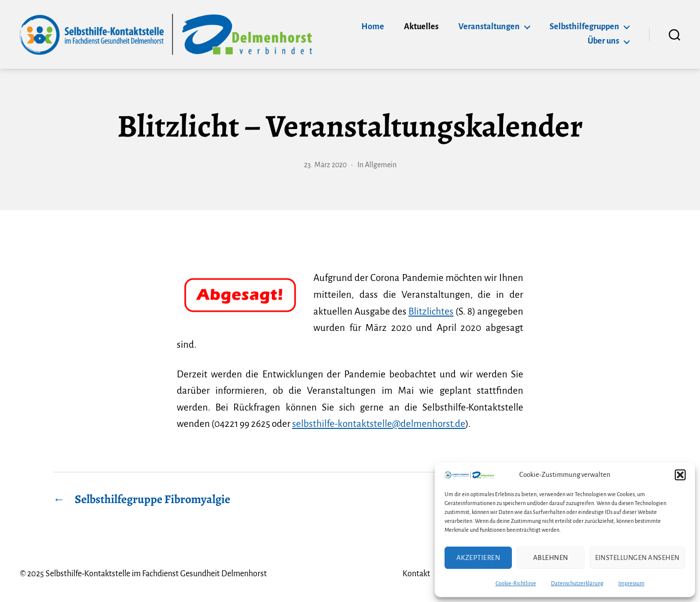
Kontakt (416, 574)
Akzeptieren (478, 558)
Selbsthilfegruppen (584, 27)
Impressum (631, 583)
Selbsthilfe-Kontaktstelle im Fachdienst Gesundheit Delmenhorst (156, 574)
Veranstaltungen (489, 27)
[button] (680, 475)
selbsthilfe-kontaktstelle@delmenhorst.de (379, 424)
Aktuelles (421, 27)
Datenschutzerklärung (577, 583)
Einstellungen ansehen (638, 558)
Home (373, 27)
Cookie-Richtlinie (516, 583)
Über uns (603, 41)
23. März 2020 (325, 165)
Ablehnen (551, 558)
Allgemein (381, 165)
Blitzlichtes (431, 311)
